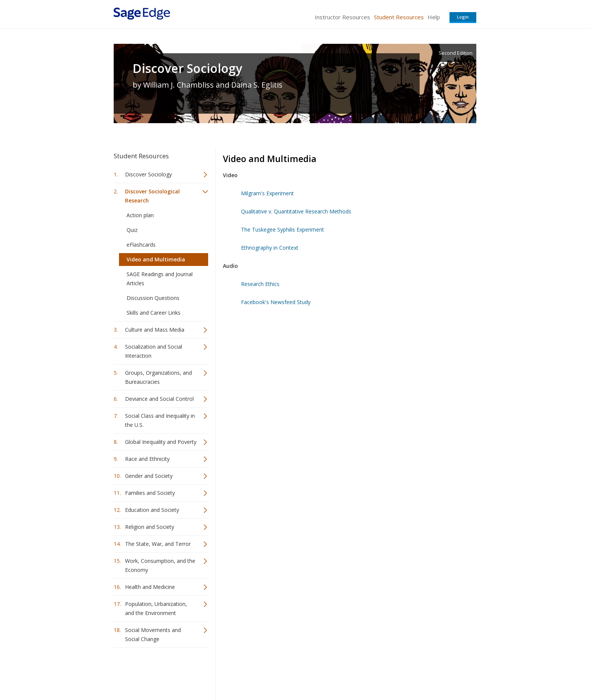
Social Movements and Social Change (153, 634)
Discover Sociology (187, 68)
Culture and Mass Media (155, 330)
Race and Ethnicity (147, 459)
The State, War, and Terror (158, 544)
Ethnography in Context (270, 248)
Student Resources (399, 17)
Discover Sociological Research (152, 196)
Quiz (132, 230)
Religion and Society (150, 527)
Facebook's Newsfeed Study (276, 302)
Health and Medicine (150, 587)
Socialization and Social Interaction (154, 351)
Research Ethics (260, 284)
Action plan (140, 215)
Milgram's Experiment (267, 193)
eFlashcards (141, 245)
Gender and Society (149, 476)
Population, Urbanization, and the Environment (156, 608)
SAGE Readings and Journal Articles (160, 279)
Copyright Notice (384, 672)
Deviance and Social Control (159, 399)
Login (463, 17)
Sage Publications (157, 672)
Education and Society (152, 510)
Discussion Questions (153, 298)
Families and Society (150, 493)
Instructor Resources (342, 17)
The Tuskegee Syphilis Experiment (283, 229)
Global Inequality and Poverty (161, 442)
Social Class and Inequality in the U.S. (160, 420)
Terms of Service (338, 672)
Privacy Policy (426, 672)
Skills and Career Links (154, 313)
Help (434, 17)
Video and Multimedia (156, 259)
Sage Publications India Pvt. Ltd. (223, 672)
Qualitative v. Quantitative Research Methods (296, 211)
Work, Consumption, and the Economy (160, 565)
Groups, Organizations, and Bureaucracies (158, 377)
